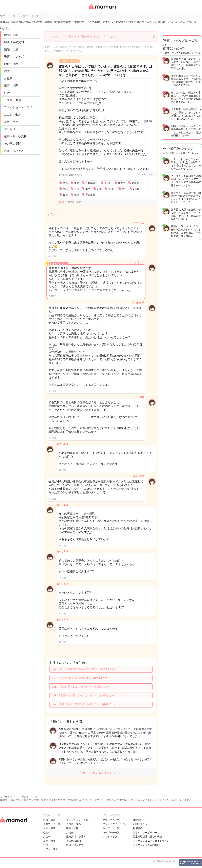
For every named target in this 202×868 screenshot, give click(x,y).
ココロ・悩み (13, 115)
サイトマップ (110, 837)
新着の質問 (11, 35)
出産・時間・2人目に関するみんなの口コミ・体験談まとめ (84, 704)
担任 (124, 189)
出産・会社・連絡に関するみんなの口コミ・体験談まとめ (83, 669)
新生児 (122, 183)
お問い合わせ (140, 824)
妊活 (7, 93)
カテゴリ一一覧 (111, 833)
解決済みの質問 (14, 42)
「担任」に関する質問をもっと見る (101, 773)
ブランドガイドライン (115, 824)
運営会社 (138, 820)
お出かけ (10, 129)
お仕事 (8, 78)
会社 (65, 195)
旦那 (65, 183)
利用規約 (138, 828)
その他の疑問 (13, 144)
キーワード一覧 (111, 828)
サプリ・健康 (13, 100)
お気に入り (147, 174)
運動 (77, 183)
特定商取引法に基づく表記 (147, 837)
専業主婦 (90, 195)
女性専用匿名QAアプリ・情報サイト (102, 9)
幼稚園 (135, 183)
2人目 (136, 189)
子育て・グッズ (14, 57)
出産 (88, 189)
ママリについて (111, 820)
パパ (65, 189)
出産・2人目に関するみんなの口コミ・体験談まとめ (80, 687)
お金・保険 (11, 64)
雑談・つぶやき (14, 151)
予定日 (108, 183)
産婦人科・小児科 (15, 136)
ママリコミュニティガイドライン (151, 841)
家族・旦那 (11, 122)
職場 (77, 195)
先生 (99, 189)
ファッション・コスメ (18, 107)
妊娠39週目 (92, 183)
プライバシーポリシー (145, 833)
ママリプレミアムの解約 (146, 845)
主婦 (77, 189)
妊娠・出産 (11, 49)
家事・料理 (11, 86)
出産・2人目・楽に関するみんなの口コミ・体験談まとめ (83, 695)
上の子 (112, 189)
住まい (8, 71)
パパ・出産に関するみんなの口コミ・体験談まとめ (80, 678)
